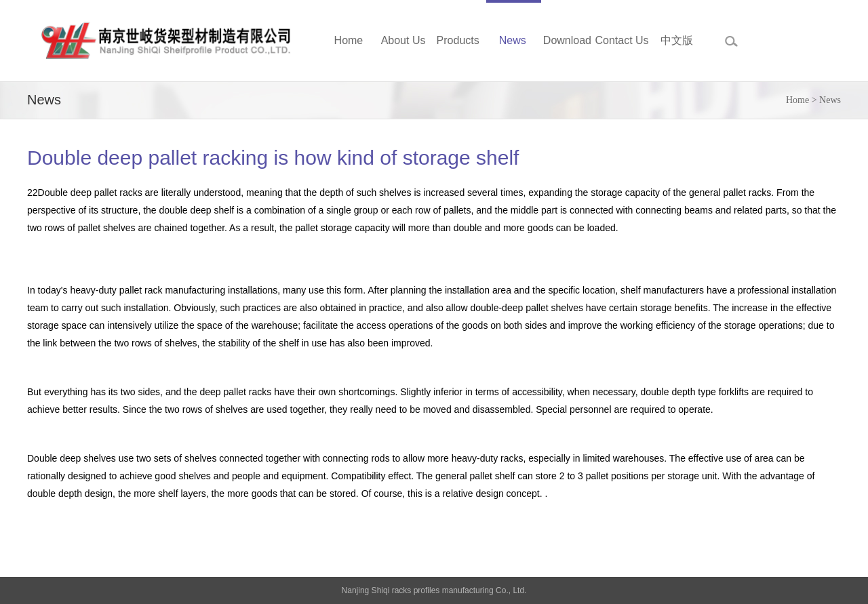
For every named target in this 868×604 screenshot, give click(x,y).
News (830, 100)
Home (797, 100)
